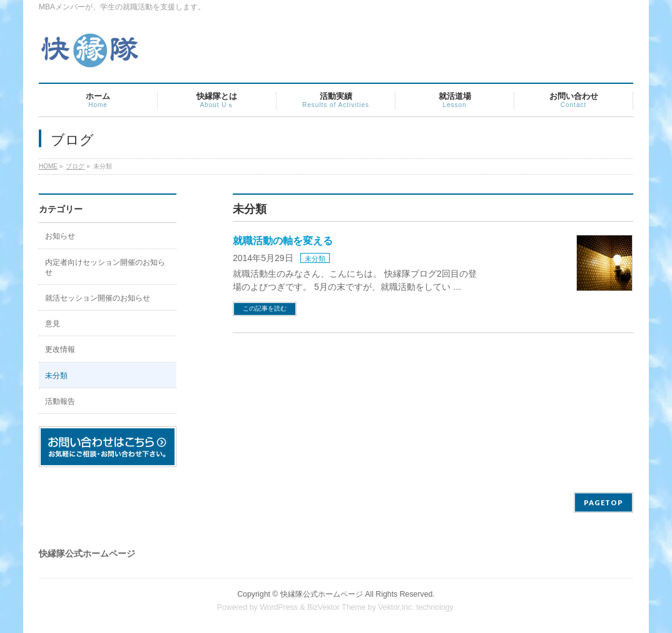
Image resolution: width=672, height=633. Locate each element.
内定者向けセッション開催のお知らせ (105, 267)
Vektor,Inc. (396, 607)
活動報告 (60, 401)
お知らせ (60, 236)
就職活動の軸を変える (283, 241)
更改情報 (60, 349)
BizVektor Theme (337, 607)
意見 (53, 324)
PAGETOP (603, 502)
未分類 (315, 259)
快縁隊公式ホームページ (322, 594)
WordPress (279, 607)
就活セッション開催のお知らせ (98, 298)
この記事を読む (265, 308)
